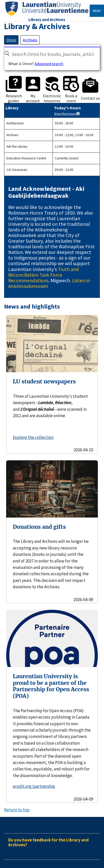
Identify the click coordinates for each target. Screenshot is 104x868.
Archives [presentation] (30, 40)
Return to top (17, 810)
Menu (97, 11)
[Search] (7, 53)
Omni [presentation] (11, 40)
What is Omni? (21, 64)
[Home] (47, 16)
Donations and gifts (39, 527)
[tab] (11, 40)
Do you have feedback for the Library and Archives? (48, 842)
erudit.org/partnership (34, 786)
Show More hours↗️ (67, 114)
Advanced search (49, 64)
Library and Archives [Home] (47, 19)
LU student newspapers (44, 382)
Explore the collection (33, 437)
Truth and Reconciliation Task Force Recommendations (44, 275)
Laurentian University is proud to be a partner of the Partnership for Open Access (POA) (51, 686)
